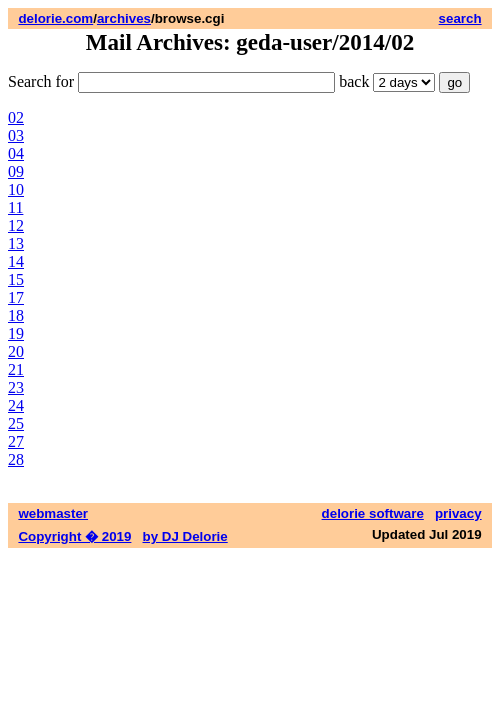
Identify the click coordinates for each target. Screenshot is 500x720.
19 (16, 333)
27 (16, 441)
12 (16, 225)
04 (16, 153)
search (460, 18)
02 (16, 117)
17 (16, 297)
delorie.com (55, 18)
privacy (458, 513)
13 (16, 243)
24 (16, 405)
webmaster (53, 513)
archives (124, 18)
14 (16, 261)
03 (16, 135)
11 (15, 207)
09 (16, 171)
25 (16, 423)
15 (16, 279)
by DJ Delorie (185, 536)
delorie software (373, 513)
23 (16, 387)
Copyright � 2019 (74, 536)
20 (16, 351)
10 (16, 189)
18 (16, 315)
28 (16, 459)
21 (16, 369)
